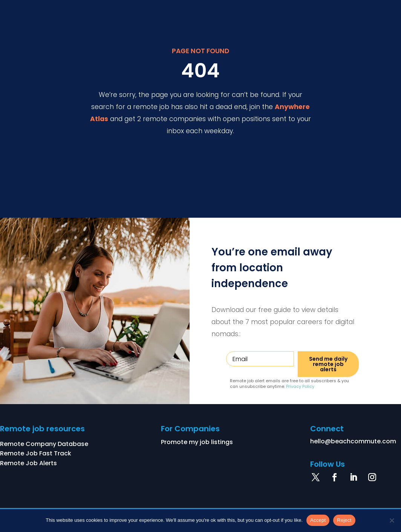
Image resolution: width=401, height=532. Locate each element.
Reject (344, 520)
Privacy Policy (300, 386)
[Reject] (392, 520)
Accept (318, 520)
